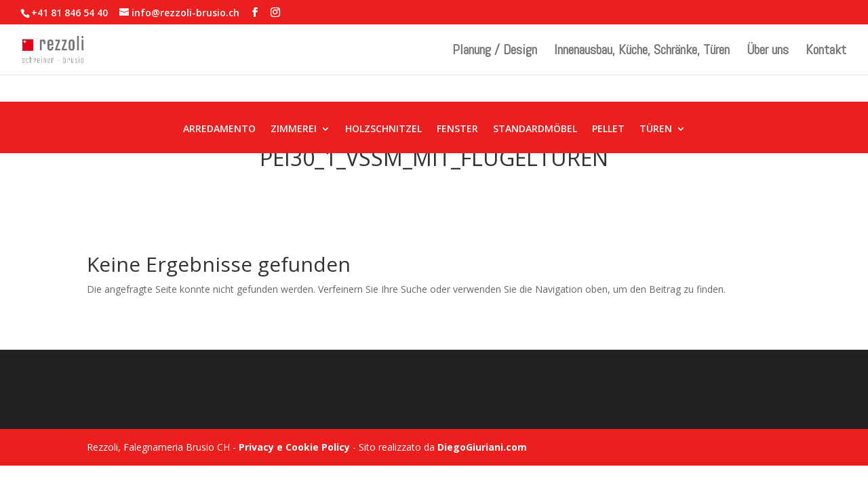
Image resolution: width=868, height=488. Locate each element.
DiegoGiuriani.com (482, 447)
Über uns (768, 52)
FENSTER (457, 129)
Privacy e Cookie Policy (294, 447)
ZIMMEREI (294, 129)
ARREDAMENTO (219, 129)
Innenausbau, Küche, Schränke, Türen (642, 52)
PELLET (608, 129)
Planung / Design (495, 52)
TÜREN (656, 129)
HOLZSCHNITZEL (383, 129)
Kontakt (826, 52)
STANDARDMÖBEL (535, 129)
